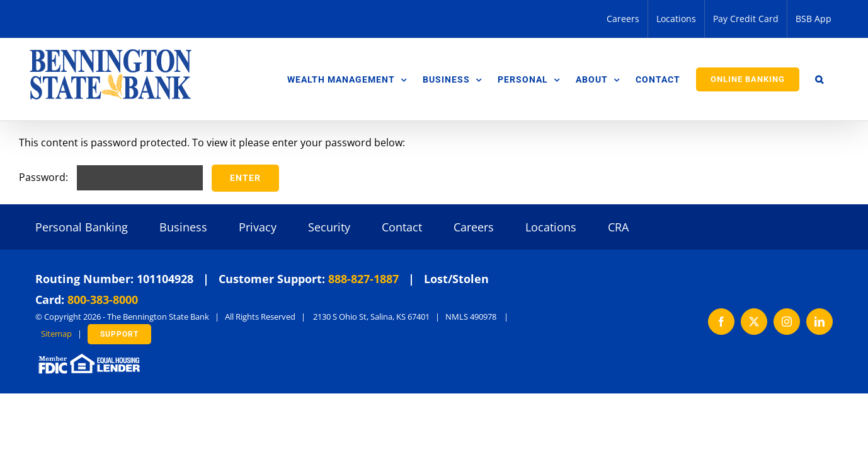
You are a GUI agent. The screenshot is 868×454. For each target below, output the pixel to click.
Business (183, 227)
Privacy (258, 227)
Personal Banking (82, 227)
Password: (111, 177)
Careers (474, 227)
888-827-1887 (363, 279)
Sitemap (56, 334)
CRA (618, 227)
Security (329, 227)
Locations (551, 227)
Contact (402, 227)
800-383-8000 (103, 300)
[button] (835, 79)
